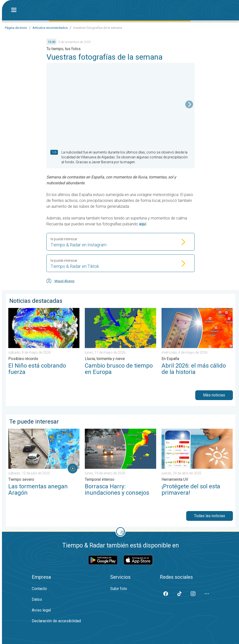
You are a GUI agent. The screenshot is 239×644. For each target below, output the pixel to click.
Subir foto (119, 589)
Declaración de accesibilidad (56, 621)
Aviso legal (41, 610)
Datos (37, 599)
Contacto (39, 589)
